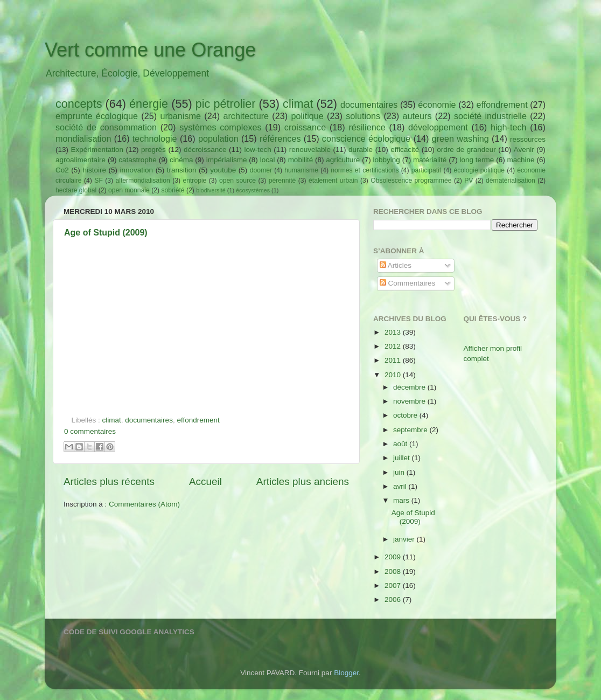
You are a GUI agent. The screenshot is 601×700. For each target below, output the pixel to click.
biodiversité (211, 190)
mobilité (301, 160)
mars (402, 500)
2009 (394, 557)
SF (99, 181)
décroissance (205, 150)
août (401, 444)
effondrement (502, 105)
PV (469, 181)
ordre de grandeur (466, 150)
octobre (406, 415)
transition (182, 170)
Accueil (205, 481)
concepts (79, 104)
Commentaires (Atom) (144, 504)
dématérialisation (511, 181)
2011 (394, 360)
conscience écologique (366, 138)
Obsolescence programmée (411, 181)
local (268, 160)
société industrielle (490, 116)
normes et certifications (365, 170)
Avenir (524, 150)
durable (361, 150)
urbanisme (180, 116)
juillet (403, 458)
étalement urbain (333, 181)
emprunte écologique (97, 116)
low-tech (257, 150)
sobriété (173, 190)
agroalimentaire (81, 160)
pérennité (282, 181)
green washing (460, 138)
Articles (396, 265)
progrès (153, 150)
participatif (426, 170)
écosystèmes (253, 190)
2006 (394, 599)
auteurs (417, 116)
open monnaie (129, 190)
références (280, 138)
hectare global (76, 190)
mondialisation (83, 138)
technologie (155, 138)
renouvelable (310, 150)
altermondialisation (143, 181)
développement (438, 127)
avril (401, 486)
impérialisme (227, 160)
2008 (394, 571)
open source (237, 181)
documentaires (369, 105)
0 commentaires (90, 431)
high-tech (509, 127)
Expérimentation (97, 150)
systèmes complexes (220, 127)
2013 (394, 332)
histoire (94, 170)
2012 (394, 346)
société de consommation (106, 127)
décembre (410, 387)
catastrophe (138, 160)
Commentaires (408, 283)
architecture (246, 116)
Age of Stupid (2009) (106, 233)
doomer (261, 170)
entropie (194, 181)
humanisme (301, 170)
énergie (149, 104)
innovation (137, 170)
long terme (477, 160)
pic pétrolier (226, 104)
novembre (410, 401)
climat (298, 104)
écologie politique (479, 170)
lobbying (387, 160)
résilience (367, 127)
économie (437, 105)
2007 (394, 585)
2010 (394, 375)
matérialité (430, 160)
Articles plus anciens (303, 481)
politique (307, 116)
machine (521, 160)
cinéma (181, 160)
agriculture (343, 160)
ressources (528, 139)
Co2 (62, 170)
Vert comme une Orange (150, 50)
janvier (405, 539)
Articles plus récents (109, 481)
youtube (223, 170)
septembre (411, 430)
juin (400, 472)
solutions (363, 116)
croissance (305, 127)
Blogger (346, 673)
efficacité (405, 150)
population (218, 138)
